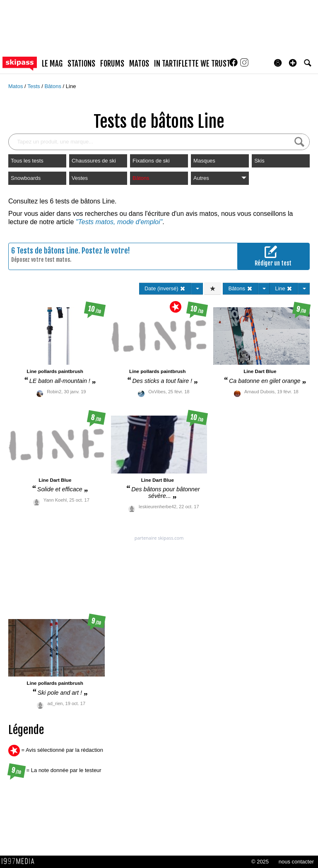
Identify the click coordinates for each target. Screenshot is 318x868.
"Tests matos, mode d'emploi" (119, 222)
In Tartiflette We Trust (192, 64)
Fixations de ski (151, 161)
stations (81, 64)
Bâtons (53, 86)
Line (71, 86)
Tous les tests (27, 161)
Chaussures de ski (94, 161)
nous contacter (296, 862)
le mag (52, 64)
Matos (16, 86)
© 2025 (260, 862)
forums (112, 64)
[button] (293, 63)
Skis (259, 161)
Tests (34, 86)
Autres (220, 178)
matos (139, 64)
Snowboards (26, 178)
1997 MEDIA (20, 861)
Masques (204, 161)
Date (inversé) (165, 288)
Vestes (80, 178)
